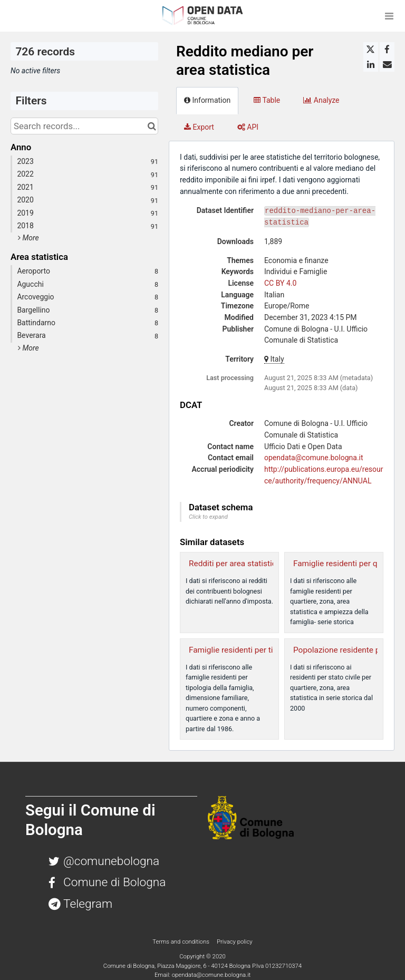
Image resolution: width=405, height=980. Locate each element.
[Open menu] (389, 16)
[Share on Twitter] (371, 50)
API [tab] (248, 127)
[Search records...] (84, 126)
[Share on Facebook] (387, 50)
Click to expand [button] (208, 517)
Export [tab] (199, 127)
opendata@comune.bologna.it (314, 458)
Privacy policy (235, 942)
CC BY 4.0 (280, 283)
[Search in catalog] (152, 126)
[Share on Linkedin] (371, 64)
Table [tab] (267, 100)
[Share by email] (387, 64)
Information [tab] (207, 100)
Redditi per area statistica (235, 564)
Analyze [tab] (321, 100)
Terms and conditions (181, 942)
